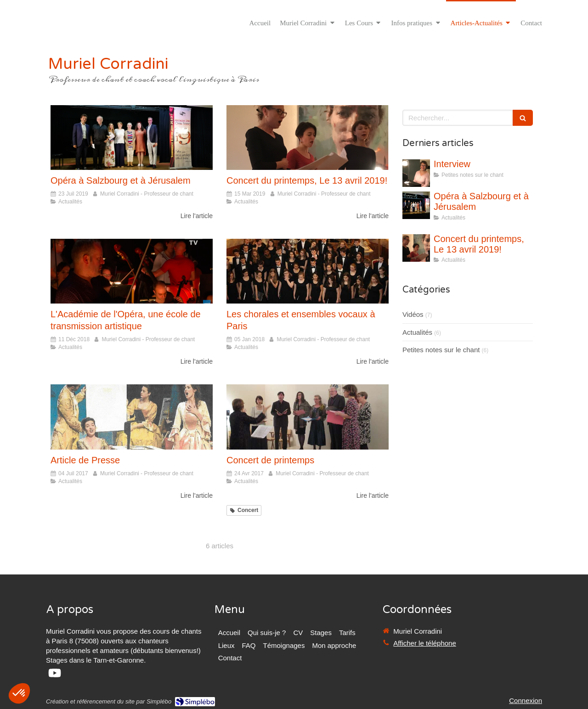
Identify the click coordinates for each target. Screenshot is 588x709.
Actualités (417, 332)
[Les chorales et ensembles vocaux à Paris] (308, 271)
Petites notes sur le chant (441, 350)
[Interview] (416, 173)
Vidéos (413, 314)
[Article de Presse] (132, 417)
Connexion (526, 701)
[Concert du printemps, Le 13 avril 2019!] (308, 138)
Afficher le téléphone (425, 643)
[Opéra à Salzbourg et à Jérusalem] (132, 138)
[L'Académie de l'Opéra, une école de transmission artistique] (132, 271)
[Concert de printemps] (308, 417)
